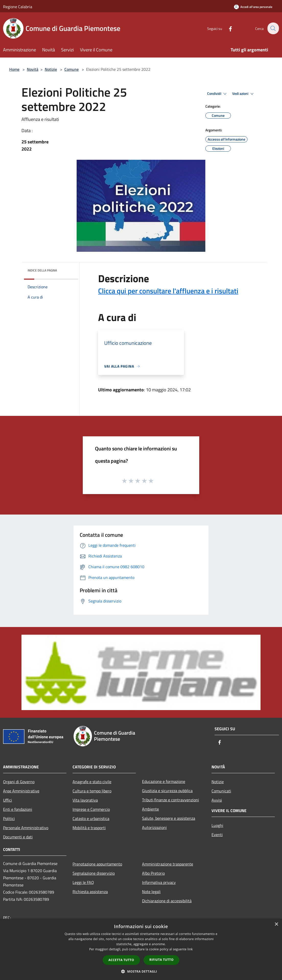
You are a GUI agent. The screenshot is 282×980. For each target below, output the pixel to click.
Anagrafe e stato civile (92, 782)
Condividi (218, 94)
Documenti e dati (18, 837)
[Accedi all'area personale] (253, 7)
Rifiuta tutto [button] (162, 960)
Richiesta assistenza (90, 892)
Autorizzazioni (154, 827)
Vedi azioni (244, 94)
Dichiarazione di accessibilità (167, 901)
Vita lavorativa (85, 800)
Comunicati (221, 791)
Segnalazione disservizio (94, 873)
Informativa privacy (159, 882)
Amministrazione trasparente (168, 864)
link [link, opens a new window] (190, 949)
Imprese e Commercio (91, 809)
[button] (141, 971)
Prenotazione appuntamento (97, 864)
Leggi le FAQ (83, 882)
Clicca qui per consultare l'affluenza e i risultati (168, 291)
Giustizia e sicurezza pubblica (167, 791)
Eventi (217, 835)
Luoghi (217, 825)
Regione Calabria (18, 7)
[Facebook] (227, 28)
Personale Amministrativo (26, 828)
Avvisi (217, 800)
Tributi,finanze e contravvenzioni (171, 800)
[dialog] (141, 949)
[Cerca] (273, 28)
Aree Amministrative (21, 791)
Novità (33, 69)
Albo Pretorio (153, 873)
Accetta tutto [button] (121, 960)
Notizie (51, 69)
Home (14, 69)
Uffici (8, 800)
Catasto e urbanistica (91, 818)
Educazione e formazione (164, 781)
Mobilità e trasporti (89, 828)
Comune (72, 69)
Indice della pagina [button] (42, 270)
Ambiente (150, 809)
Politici (9, 818)
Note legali (151, 892)
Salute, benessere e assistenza (169, 818)
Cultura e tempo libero (92, 791)
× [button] (276, 924)
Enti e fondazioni (18, 809)
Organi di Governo (19, 782)
